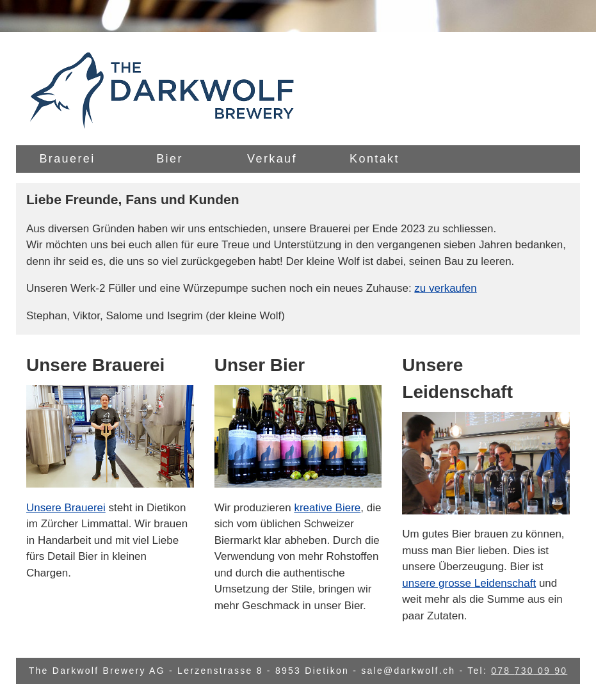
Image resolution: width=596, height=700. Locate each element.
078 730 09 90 (529, 671)
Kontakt (375, 159)
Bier (170, 159)
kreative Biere (327, 508)
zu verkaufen (445, 288)
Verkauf (272, 159)
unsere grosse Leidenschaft (469, 583)
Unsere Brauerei (66, 508)
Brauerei (67, 159)
